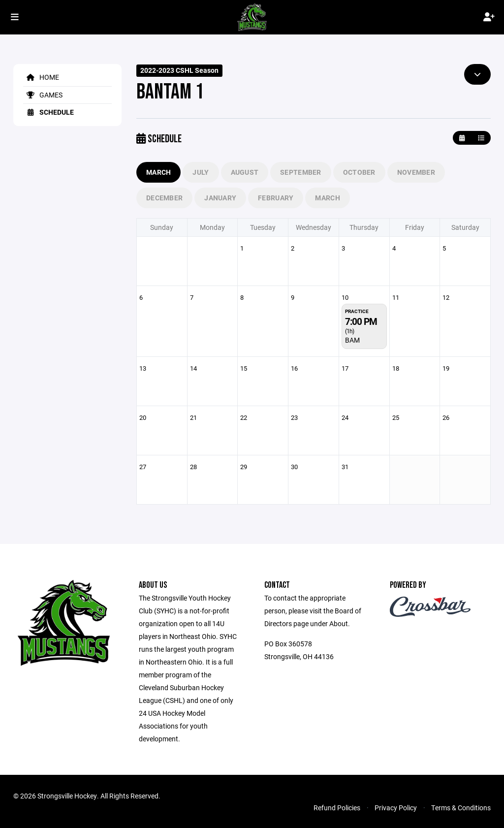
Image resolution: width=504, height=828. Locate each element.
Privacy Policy (396, 808)
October (359, 172)
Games (43, 95)
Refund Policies (337, 808)
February (276, 198)
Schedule (48, 112)
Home (41, 77)
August (245, 172)
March (158, 172)
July (201, 172)
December (164, 198)
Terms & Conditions (461, 808)
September (301, 172)
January (220, 198)
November (416, 172)
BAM (352, 340)
